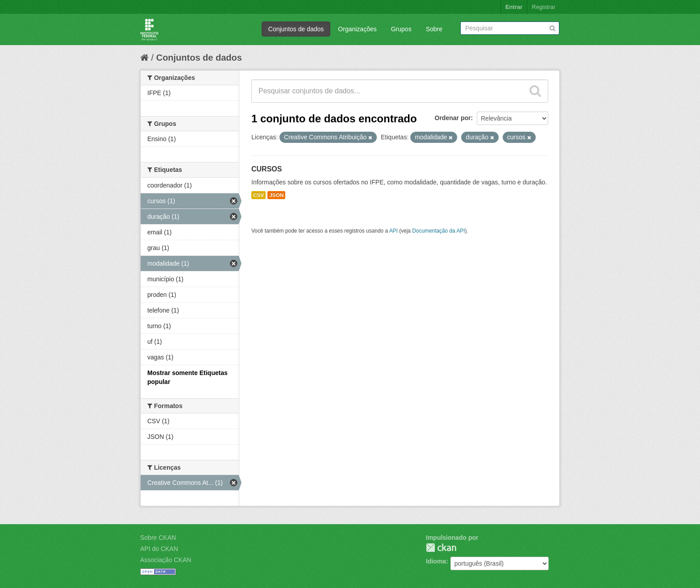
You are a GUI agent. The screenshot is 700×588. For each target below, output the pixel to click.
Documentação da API (438, 231)
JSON (276, 195)
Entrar (514, 7)
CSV (258, 195)
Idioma (436, 561)
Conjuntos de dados (296, 29)
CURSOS (267, 169)
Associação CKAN (166, 560)
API (394, 231)
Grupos (401, 29)
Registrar (544, 7)
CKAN (441, 548)
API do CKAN (159, 549)
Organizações (357, 29)
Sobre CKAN (158, 538)
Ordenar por (453, 118)
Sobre (434, 29)
